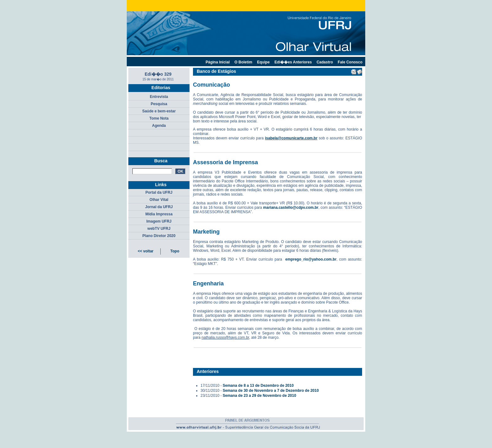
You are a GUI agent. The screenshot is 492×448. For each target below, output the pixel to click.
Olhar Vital (159, 200)
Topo (175, 251)
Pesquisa (159, 104)
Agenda (159, 126)
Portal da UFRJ (159, 192)
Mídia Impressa (159, 214)
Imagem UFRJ (159, 221)
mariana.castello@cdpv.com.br (291, 208)
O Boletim (243, 62)
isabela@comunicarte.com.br (291, 138)
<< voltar (146, 251)
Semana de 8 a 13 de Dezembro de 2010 (258, 386)
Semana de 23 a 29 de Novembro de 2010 (259, 396)
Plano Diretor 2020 (159, 236)
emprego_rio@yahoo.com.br (311, 259)
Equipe (263, 62)
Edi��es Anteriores (293, 62)
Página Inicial (218, 62)
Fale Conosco (350, 62)
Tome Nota (159, 118)
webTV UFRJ (159, 229)
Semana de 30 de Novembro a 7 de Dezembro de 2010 (271, 391)
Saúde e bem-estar (159, 111)
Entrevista (159, 97)
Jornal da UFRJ (159, 207)
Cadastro (325, 62)
